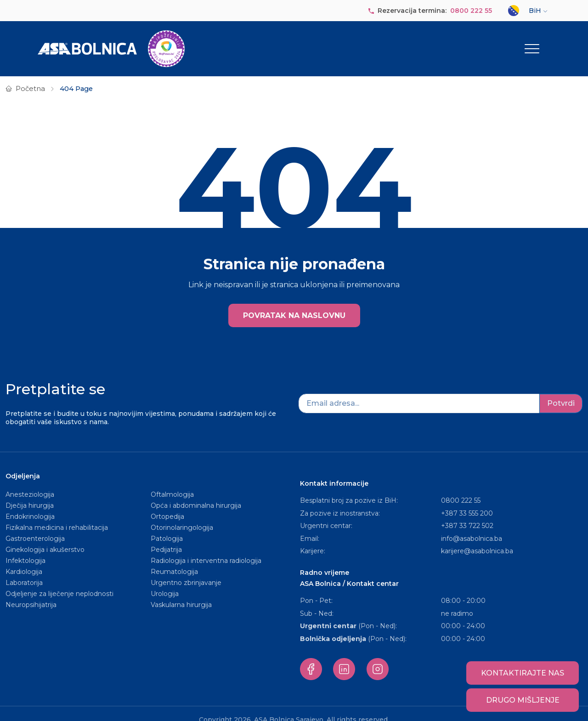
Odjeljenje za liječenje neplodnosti (59, 581)
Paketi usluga (370, 42)
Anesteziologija (30, 482)
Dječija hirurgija (30, 493)
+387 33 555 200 (467, 500)
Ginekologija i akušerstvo (45, 537)
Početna (30, 76)
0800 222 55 (471, 11)
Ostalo (526, 42)
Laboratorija (24, 570)
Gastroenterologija (35, 526)
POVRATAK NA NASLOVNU (294, 303)
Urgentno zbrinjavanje (186, 570)
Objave (425, 42)
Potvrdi (561, 390)
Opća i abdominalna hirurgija (196, 493)
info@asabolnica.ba (472, 526)
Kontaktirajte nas (523, 673)
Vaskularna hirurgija (181, 592)
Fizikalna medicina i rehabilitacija (58, 515)
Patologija (167, 526)
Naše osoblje (313, 42)
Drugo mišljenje (523, 700)
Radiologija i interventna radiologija (206, 548)
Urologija (165, 581)
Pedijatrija (166, 537)
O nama (213, 42)
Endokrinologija (30, 504)
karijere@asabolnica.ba (477, 538)
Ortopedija (167, 504)
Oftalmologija (172, 482)
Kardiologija (24, 559)
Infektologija (25, 548)
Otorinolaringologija (182, 515)
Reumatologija (174, 559)
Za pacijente (478, 42)
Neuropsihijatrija (31, 592)
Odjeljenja (254, 42)
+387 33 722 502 (467, 513)
